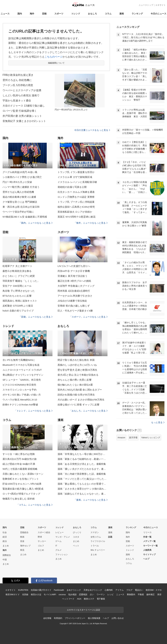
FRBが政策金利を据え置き (18, 75)
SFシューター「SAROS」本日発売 (22, 380)
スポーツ (59, 14)
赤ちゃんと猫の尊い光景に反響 (75, 380)
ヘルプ (146, 559)
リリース (147, 532)
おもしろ (92, 14)
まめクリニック (74, 590)
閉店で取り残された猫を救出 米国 (76, 360)
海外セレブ (25, 546)
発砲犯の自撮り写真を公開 (72, 187)
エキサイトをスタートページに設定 (83, 610)
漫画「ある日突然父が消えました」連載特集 (82, 464)
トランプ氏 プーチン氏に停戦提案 (76, 202)
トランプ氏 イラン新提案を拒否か (76, 172)
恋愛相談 (83, 594)
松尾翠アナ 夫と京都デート (17, 266)
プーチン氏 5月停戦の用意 (18, 85)
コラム (108, 14)
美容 (159, 594)
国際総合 (7, 555)
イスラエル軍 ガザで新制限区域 (75, 177)
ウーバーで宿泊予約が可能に (18, 212)
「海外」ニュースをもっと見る (91, 223)
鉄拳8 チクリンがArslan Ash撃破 (20, 405)
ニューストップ (146, 5)
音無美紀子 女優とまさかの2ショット (24, 121)
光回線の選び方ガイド (41, 590)
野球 (40, 537)
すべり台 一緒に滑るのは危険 (19, 454)
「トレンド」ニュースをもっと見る (33, 411)
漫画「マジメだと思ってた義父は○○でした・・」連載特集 (83, 479)
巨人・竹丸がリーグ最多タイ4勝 (75, 311)
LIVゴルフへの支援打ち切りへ (74, 266)
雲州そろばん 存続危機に (17, 80)
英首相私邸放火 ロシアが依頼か (75, 212)
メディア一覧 (149, 541)
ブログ (129, 590)
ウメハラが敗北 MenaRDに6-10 (20, 400)
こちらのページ (54, 57)
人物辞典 (147, 550)
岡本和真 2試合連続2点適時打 (74, 291)
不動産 (141, 594)
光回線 (25, 594)
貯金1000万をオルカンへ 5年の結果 (22, 484)
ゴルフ (41, 546)
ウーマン (101, 594)
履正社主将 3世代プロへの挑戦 (74, 281)
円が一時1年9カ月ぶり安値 (17, 182)
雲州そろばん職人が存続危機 (18, 192)
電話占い (139, 590)
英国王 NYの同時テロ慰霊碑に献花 (77, 217)
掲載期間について (56, 63)
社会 (5, 532)
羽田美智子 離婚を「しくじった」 (21, 281)
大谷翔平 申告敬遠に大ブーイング (76, 286)
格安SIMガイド (13, 594)
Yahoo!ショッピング (151, 438)
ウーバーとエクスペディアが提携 (22, 90)
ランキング (137, 14)
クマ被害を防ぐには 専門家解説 (20, 202)
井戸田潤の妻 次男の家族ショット (22, 116)
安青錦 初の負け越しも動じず (74, 306)
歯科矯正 (150, 594)
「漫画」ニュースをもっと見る (91, 500)
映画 (22, 537)
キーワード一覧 (150, 546)
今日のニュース (159, 14)
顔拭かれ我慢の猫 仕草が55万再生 (76, 395)
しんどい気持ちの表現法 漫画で (21, 95)
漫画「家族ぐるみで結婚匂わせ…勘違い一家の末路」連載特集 (83, 459)
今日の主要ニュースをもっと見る (92, 130)
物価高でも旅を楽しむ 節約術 (19, 499)
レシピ (110, 594)
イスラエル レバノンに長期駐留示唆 (77, 182)
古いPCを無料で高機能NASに (19, 360)
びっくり (77, 532)
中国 (5, 560)
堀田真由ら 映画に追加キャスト (20, 301)
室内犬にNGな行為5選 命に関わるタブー (80, 390)
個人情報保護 (94, 618)
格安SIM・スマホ (154, 590)
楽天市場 (133, 438)
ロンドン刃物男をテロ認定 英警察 (76, 197)
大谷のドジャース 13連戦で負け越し (24, 106)
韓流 (22, 550)
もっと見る (158, 422)
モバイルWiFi (50, 594)
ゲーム (58, 541)
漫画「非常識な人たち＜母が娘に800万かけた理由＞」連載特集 (83, 454)
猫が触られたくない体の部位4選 (75, 385)
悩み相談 (72, 594)
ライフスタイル (98, 541)
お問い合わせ (118, 618)
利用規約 (58, 618)
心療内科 (109, 590)
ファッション (62, 554)
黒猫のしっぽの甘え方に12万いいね (77, 365)
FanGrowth (59, 590)
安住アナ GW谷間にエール (17, 286)
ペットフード (68, 599)
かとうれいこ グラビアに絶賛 (19, 276)
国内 (20, 14)
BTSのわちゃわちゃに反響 (17, 296)
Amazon (121, 438)
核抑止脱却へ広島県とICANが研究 (76, 207)
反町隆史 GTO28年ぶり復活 (18, 306)
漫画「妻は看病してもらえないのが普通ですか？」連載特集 (83, 484)
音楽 (22, 541)
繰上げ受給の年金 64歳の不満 (19, 464)
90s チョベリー (98, 550)
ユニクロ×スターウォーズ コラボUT (22, 370)
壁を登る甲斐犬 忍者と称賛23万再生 (77, 370)
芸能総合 (24, 532)
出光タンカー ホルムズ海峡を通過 (76, 192)
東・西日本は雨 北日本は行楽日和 (21, 207)
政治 (5, 541)
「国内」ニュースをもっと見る (36, 223)
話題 (110, 537)
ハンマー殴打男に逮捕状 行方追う (21, 187)
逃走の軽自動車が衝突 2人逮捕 (19, 197)
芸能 (44, 14)
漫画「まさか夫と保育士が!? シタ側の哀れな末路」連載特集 (83, 489)
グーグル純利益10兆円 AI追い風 (20, 172)
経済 (5, 537)
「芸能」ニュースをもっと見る (36, 317)
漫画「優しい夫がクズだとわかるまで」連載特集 (83, 469)
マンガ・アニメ (63, 537)
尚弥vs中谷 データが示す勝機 (74, 271)
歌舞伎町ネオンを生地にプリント (21, 479)
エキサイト (161, 5)
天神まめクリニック (93, 590)
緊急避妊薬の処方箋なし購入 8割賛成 (23, 489)
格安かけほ (36, 594)
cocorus (62, 594)
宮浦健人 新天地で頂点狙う (72, 276)
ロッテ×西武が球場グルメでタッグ (21, 494)
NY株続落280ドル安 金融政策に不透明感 (25, 217)
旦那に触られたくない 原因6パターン (23, 474)
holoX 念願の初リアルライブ (18, 311)
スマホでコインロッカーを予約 (20, 390)
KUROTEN (23, 590)
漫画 (122, 14)
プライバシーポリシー (75, 618)
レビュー (60, 532)
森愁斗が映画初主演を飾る (17, 271)
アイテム (119, 590)
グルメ (58, 550)
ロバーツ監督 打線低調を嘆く (20, 111)
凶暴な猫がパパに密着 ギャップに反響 (78, 405)
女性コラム (96, 537)
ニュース (5, 14)
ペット (76, 546)
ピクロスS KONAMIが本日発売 (19, 385)
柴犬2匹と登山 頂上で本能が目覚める (78, 375)
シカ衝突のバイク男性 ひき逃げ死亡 (22, 177)
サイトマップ (149, 554)
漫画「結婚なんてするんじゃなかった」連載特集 (83, 494)
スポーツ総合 (44, 532)
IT (56, 546)
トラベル (95, 546)
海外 (32, 14)
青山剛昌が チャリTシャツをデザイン (23, 375)
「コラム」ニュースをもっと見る (35, 505)
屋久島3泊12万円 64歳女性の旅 (20, 459)
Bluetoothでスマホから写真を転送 (21, 365)
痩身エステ (89, 599)
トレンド (76, 14)
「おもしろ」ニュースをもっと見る (88, 411)
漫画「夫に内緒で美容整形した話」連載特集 (82, 474)
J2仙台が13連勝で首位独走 (72, 301)
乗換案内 (131, 594)
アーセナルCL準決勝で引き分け (75, 296)
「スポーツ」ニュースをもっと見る (88, 317)
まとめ (6, 546)
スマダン (95, 532)
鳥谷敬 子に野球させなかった (19, 291)
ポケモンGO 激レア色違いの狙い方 (22, 395)
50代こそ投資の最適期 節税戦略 (20, 469)
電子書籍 (101, 599)
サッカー (42, 541)
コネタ (76, 537)
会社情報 (47, 618)
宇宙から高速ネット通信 (17, 101)
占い (92, 594)
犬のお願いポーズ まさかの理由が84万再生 (81, 400)
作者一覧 (147, 537)
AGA (79, 599)
